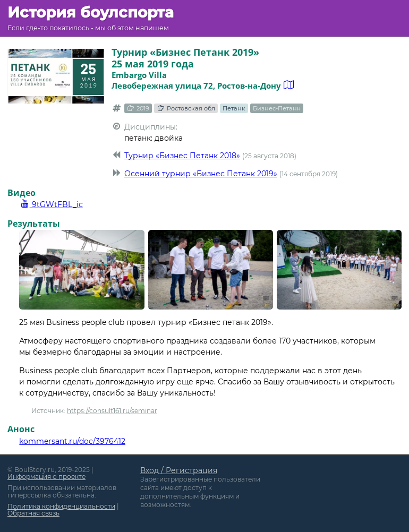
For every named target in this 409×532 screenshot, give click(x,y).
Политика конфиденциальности (61, 506)
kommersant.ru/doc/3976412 (72, 441)
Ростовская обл (186, 108)
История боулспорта (91, 12)
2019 (138, 108)
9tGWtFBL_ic (51, 204)
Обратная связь (33, 513)
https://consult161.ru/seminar (112, 411)
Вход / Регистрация (179, 470)
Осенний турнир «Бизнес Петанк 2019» (201, 174)
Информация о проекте (46, 477)
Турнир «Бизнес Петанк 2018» (182, 156)
